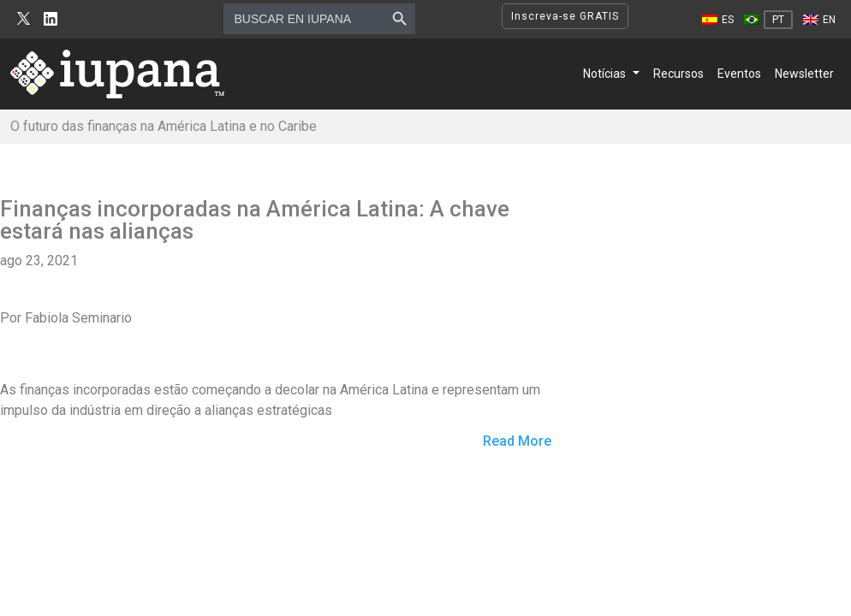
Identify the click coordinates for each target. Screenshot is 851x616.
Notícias (604, 74)
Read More (517, 442)
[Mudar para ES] (718, 20)
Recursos (678, 74)
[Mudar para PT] (768, 20)
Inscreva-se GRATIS (565, 16)
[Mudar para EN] (819, 20)
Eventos (739, 74)
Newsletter (804, 74)
